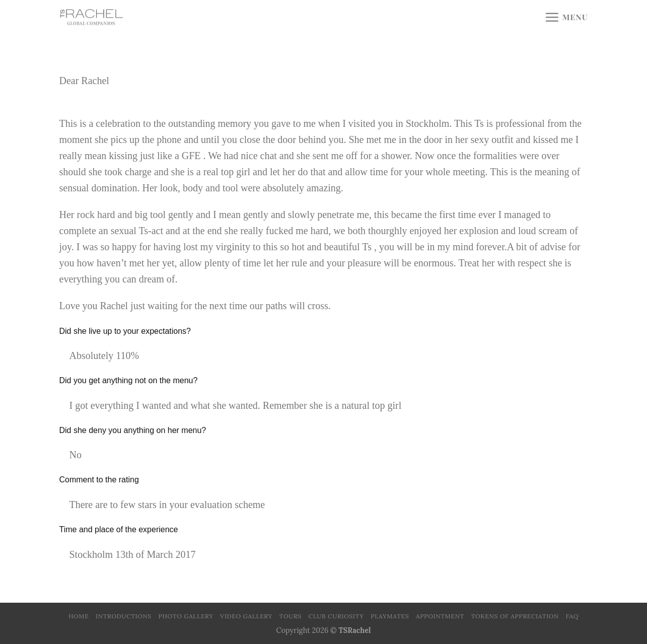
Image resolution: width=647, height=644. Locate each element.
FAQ (572, 616)
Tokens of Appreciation (515, 616)
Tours (291, 616)
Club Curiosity (336, 616)
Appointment (440, 616)
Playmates (390, 616)
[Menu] (566, 17)
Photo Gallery (186, 616)
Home (79, 616)
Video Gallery (246, 616)
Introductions (124, 616)
